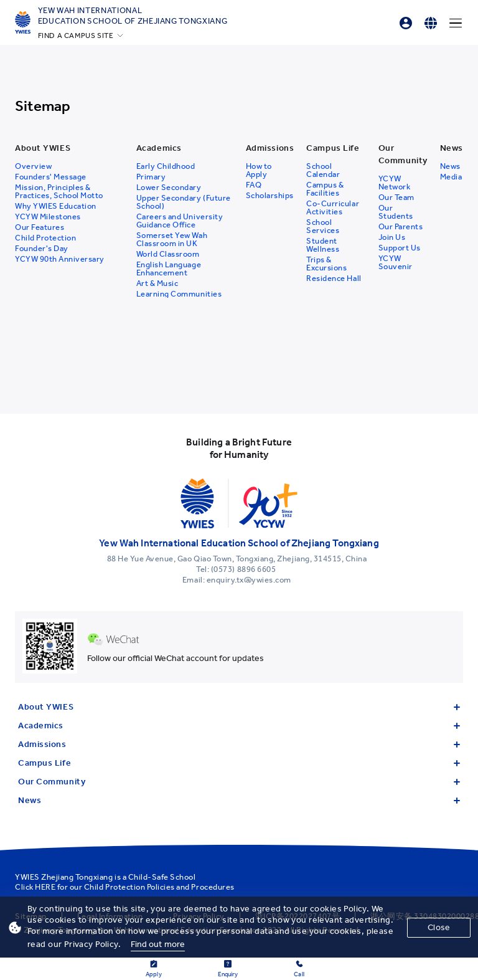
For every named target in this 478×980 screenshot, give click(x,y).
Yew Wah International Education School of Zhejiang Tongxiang (133, 16)
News (239, 800)
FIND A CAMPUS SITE (76, 36)
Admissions (239, 744)
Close (439, 927)
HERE (45, 887)
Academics (239, 725)
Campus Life (239, 763)
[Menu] (456, 23)
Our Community (239, 782)
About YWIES (239, 707)
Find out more (158, 944)
